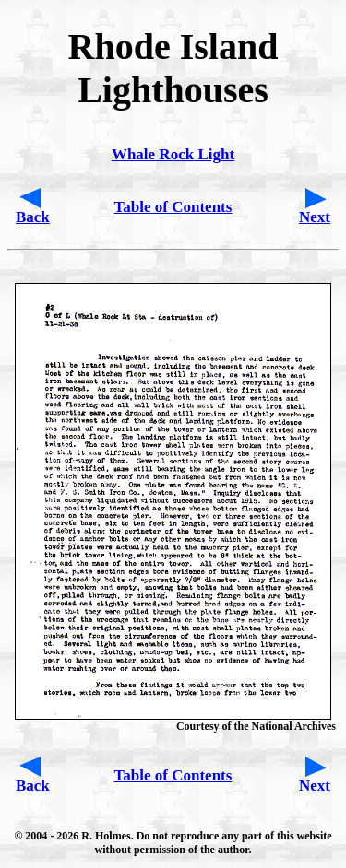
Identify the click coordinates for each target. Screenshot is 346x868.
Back (33, 217)
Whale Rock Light (173, 154)
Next (315, 217)
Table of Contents (173, 207)
